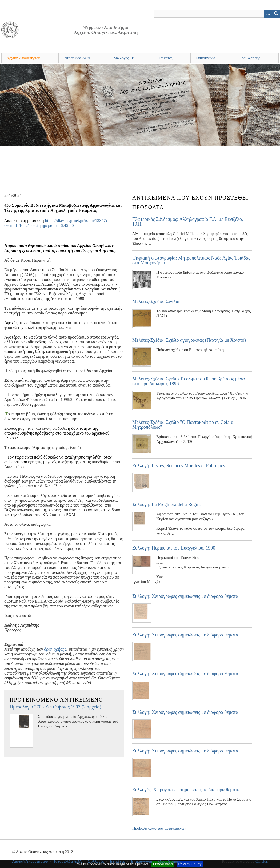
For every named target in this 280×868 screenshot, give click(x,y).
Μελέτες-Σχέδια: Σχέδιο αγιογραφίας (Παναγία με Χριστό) (189, 340)
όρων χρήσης (55, 649)
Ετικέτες (165, 58)
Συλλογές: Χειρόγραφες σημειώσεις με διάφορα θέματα (186, 790)
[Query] (217, 14)
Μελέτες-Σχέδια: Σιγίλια (156, 301)
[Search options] (268, 14)
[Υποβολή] (276, 14)
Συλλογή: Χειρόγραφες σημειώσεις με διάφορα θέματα (185, 596)
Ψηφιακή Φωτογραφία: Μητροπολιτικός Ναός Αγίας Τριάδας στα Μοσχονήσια (191, 260)
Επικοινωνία (205, 58)
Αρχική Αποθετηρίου (23, 58)
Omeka (261, 861)
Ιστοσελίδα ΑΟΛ (77, 58)
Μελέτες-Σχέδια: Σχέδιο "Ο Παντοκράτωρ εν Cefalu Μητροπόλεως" (183, 425)
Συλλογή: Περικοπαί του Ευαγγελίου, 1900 (174, 548)
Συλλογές (121, 58)
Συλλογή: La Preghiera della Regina (167, 504)
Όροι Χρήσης (250, 58)
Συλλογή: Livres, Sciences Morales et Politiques (179, 466)
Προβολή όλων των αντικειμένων (159, 828)
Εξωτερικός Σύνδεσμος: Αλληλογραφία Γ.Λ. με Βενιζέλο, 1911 (188, 222)
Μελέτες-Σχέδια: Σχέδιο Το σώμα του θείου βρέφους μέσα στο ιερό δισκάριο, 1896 (189, 381)
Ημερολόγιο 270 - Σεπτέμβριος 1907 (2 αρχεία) (55, 707)
